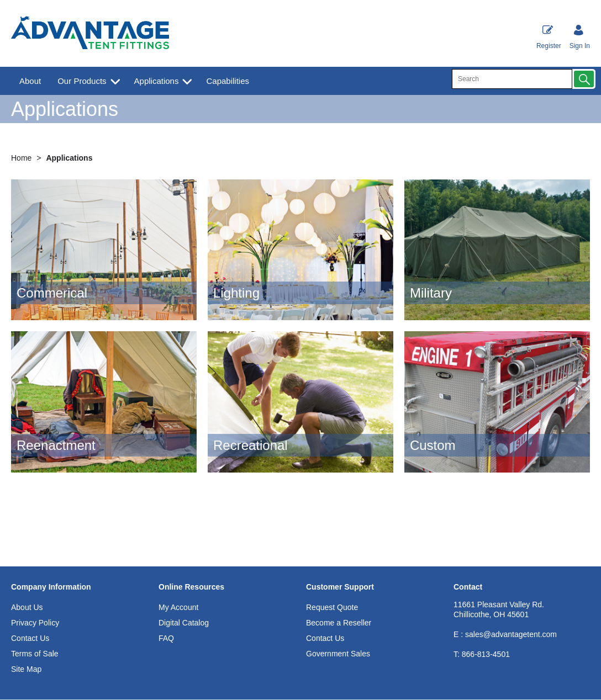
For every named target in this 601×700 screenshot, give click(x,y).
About (30, 81)
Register (549, 37)
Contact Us (30, 638)
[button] (584, 79)
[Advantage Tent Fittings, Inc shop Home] (90, 34)
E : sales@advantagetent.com (505, 634)
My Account (178, 607)
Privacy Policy (35, 623)
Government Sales (338, 654)
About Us (27, 607)
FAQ (166, 638)
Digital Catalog (184, 623)
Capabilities (228, 81)
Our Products (82, 81)
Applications (157, 81)
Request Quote (332, 607)
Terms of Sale (35, 654)
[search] (512, 79)
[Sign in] (580, 38)
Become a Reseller (339, 623)
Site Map (26, 669)
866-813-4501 (482, 654)
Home (22, 158)
